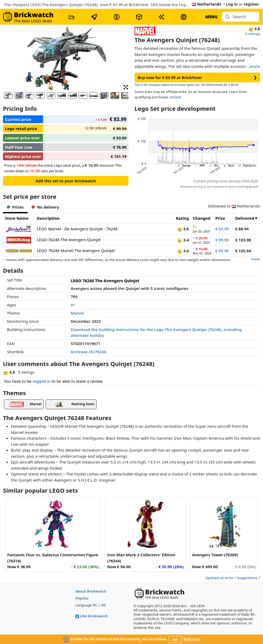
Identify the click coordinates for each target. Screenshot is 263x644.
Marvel (77, 313)
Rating (182, 218)
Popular (82, 598)
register (251, 4)
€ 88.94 (242, 229)
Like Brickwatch (91, 616)
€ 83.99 (222, 229)
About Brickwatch (91, 591)
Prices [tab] (15, 207)
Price (220, 218)
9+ (73, 305)
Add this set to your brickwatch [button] (66, 181)
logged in (42, 381)
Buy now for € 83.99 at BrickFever (197, 78)
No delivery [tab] (45, 207)
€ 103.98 (243, 240)
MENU (211, 17)
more (255, 66)
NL (95, 605)
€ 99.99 (222, 240)
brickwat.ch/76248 (89, 352)
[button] (126, 87)
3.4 (183, 240)
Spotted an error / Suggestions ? (233, 578)
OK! (175, 640)
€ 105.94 (243, 251)
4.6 (183, 229)
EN (104, 605)
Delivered (245, 218)
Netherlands (207, 4)
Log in (232, 4)
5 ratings (253, 34)
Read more (192, 639)
